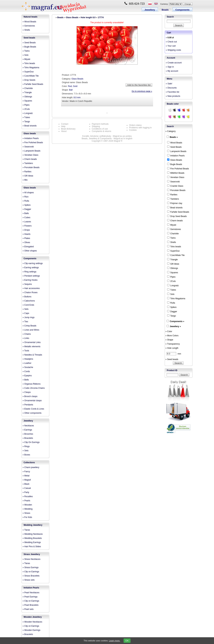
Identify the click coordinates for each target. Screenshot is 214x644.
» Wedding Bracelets (32, 538)
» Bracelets (28, 438)
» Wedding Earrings (32, 542)
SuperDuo (173, 251)
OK (127, 641)
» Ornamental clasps (32, 401)
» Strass (26, 513)
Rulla (171, 303)
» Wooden (27, 505)
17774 (101, 17)
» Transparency (173, 344)
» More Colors (172, 336)
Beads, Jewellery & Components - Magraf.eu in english (107, 139)
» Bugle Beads (29, 47)
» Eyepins (27, 376)
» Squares (27, 101)
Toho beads (174, 246)
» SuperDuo (28, 72)
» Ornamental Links (32, 342)
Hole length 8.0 (88, 17)
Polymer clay (175, 203)
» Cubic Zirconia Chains (34, 388)
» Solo (26, 55)
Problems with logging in (140, 128)
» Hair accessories (31, 288)
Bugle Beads (175, 164)
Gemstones (174, 229)
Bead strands (175, 207)
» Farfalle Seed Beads (33, 84)
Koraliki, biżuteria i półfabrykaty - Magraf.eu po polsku (107, 136)
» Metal (26, 476)
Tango (172, 316)
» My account (172, 71)
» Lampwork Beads (32, 151)
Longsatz (173, 285)
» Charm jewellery (31, 467)
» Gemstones (29, 26)
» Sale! (169, 84)
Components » (177, 321)
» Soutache (28, 367)
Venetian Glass (176, 177)
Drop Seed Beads (177, 216)
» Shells (26, 30)
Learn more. (115, 641)
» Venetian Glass (30, 155)
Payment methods (100, 124)
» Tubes (26, 117)
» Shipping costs (173, 50)
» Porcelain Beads (31, 167)
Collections (29, 463)
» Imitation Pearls (31, 138)
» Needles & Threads (32, 355)
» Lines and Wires (31, 330)
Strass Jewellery (32, 554)
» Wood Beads (29, 22)
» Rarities (27, 172)
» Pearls (26, 501)
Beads (165, 10)
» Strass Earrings (31, 567)
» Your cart (171, 46)
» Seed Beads (29, 43)
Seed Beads (174, 147)
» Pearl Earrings (30, 597)
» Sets (26, 309)
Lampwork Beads (177, 151)
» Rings (26, 446)
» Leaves (27, 222)
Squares (173, 272)
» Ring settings (29, 272)
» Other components (32, 413)
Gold (75, 86)
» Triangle (27, 92)
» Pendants (28, 405)
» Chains (27, 334)
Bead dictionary (68, 129)
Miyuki (172, 225)
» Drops (26, 230)
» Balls (26, 213)
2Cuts (171, 281)
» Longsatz (28, 113)
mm (174, 354)
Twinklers (173, 199)
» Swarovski (28, 147)
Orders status (135, 125)
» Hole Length (172, 348)
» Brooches (28, 434)
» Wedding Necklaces (33, 534)
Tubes (172, 290)
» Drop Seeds (29, 80)
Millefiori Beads (176, 173)
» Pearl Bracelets (30, 605)
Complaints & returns (102, 131)
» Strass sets (29, 580)
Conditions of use (100, 129)
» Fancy (26, 472)
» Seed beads (172, 359)
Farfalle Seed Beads (178, 212)
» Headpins (28, 359)
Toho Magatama (176, 298)
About (64, 131)
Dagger (172, 311)
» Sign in (170, 67)
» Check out (171, 42)
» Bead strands (30, 126)
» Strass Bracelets (31, 576)
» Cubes (26, 217)
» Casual (27, 488)
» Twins (26, 51)
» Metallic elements (32, 347)
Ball (71, 90)
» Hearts (26, 234)
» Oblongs (27, 97)
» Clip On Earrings (31, 442)
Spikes (172, 307)
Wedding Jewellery (33, 525)
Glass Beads (72, 17)
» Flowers (27, 226)
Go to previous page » (142, 91)
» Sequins (27, 284)
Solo (171, 294)
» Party (26, 492)
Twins (171, 238)
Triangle (172, 259)
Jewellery (150, 10)
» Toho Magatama (31, 68)
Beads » (174, 137)
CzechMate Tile (176, 255)
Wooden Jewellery (33, 617)
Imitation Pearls (31, 588)
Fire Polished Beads (178, 168)
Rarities (172, 194)
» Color (169, 331)
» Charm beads (30, 159)
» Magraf (27, 480)
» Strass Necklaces (32, 559)
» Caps (26, 313)
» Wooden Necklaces (32, 622)
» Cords (26, 371)
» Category (171, 131)
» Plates (26, 238)
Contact (65, 124)
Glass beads (30, 134)
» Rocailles (28, 496)
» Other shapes (30, 251)
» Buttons (27, 297)
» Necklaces (28, 426)
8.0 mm (77, 97)
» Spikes (27, 205)
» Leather (27, 363)
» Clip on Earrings (31, 572)
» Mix (25, 180)
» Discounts (171, 88)
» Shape (169, 340)
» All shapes (28, 193)
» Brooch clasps (30, 396)
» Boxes (26, 455)
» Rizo (26, 197)
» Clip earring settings (33, 263)
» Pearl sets (28, 609)
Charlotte (173, 233)
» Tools (26, 351)
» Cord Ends (28, 305)
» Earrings (27, 430)
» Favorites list (172, 92)
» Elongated (28, 247)
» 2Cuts (26, 109)
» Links (26, 338)
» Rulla (26, 201)
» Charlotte (28, 88)
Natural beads (30, 17)
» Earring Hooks (30, 280)
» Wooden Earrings (32, 630)
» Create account (174, 63)
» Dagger (27, 209)
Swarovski (173, 181)
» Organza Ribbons (32, 384)
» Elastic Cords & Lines (33, 409)
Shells (172, 242)
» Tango (26, 122)
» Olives (26, 242)
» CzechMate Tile (31, 76)
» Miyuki (26, 59)
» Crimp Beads (29, 326)
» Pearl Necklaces (31, 593)
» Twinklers (28, 163)
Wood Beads (175, 143)
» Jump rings (29, 317)
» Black (26, 484)
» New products (173, 96)
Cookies (133, 130)
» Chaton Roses (30, 292)
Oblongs (173, 268)
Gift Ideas (173, 264)
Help (63, 126)
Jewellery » (175, 326)
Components (182, 10)
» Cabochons (29, 301)
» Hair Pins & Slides (32, 547)
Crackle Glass (175, 186)
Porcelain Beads (176, 190)
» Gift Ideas (28, 176)
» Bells (26, 380)
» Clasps (27, 392)
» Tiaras (26, 530)
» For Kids (27, 517)
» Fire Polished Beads (33, 143)
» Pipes (26, 105)
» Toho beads (29, 63)
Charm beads (175, 220)
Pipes (171, 277)
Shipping (96, 126)
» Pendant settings (31, 276)
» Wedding (28, 509)
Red (70, 86)
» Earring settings (31, 268)
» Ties (25, 322)
